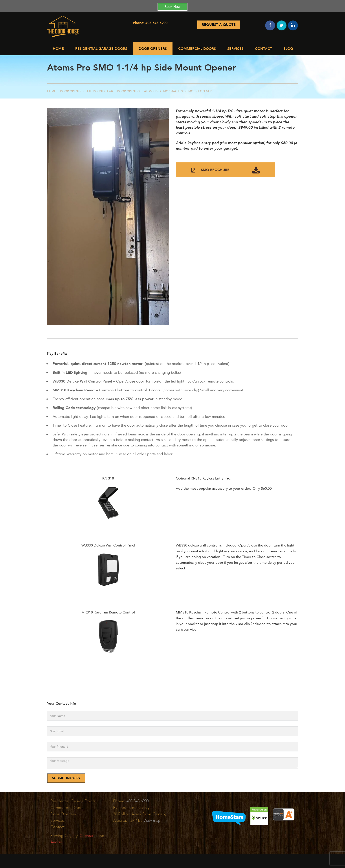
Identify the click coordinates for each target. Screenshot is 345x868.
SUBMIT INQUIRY (66, 778)
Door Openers (153, 49)
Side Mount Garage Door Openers (113, 91)
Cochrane (88, 836)
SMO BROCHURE (225, 170)
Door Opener (71, 91)
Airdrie (56, 842)
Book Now (173, 7)
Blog (288, 49)
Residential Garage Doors (101, 49)
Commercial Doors (197, 49)
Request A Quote (219, 25)
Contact (263, 49)
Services (235, 49)
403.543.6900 (156, 23)
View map (152, 821)
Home (58, 49)
